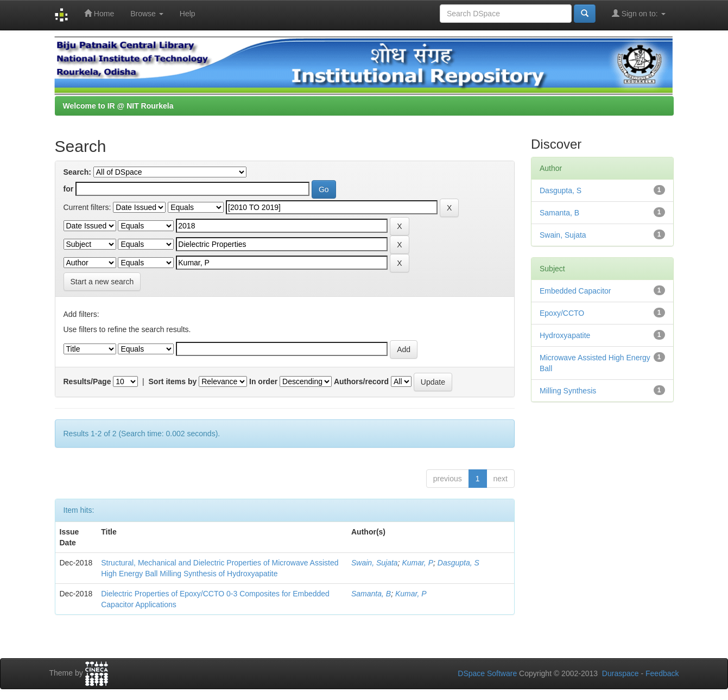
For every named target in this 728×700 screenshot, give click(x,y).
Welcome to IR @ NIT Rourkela (118, 106)
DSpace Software (487, 673)
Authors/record (361, 381)
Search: (77, 172)
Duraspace (621, 673)
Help (188, 14)
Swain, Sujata (375, 563)
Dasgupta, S (458, 563)
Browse (147, 14)
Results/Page (87, 381)
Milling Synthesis (568, 391)
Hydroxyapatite (565, 335)
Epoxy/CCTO (562, 313)
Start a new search (102, 282)
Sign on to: (639, 13)
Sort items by (173, 381)
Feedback (662, 673)
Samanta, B (371, 594)
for (69, 189)
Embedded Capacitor (575, 291)
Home (99, 13)
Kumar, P (417, 563)
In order (263, 381)
